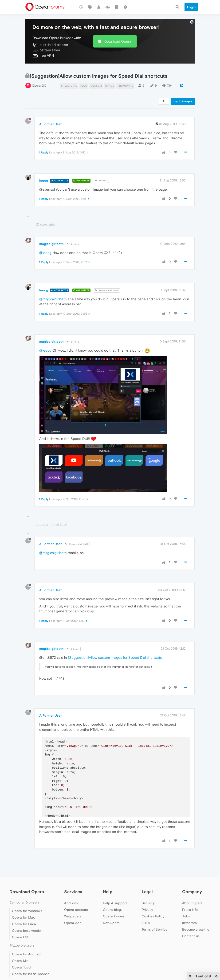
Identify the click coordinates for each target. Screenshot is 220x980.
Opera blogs (113, 910)
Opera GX (39, 86)
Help (108, 892)
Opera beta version (27, 931)
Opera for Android (26, 954)
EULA (146, 923)
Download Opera (118, 41)
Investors (189, 923)
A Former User (50, 124)
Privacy (147, 910)
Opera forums (114, 916)
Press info (190, 910)
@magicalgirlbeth (107, 290)
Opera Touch (22, 967)
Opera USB (21, 937)
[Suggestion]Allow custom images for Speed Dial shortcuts (115, 657)
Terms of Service (155, 929)
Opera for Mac (24, 917)
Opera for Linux (24, 924)
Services (73, 892)
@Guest (101, 181)
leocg (44, 181)
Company (192, 892)
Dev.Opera (111, 923)
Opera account (76, 910)
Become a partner (196, 929)
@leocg (73, 244)
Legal (147, 892)
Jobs (186, 916)
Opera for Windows (27, 911)
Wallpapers (73, 916)
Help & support (115, 903)
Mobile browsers (22, 946)
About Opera (192, 903)
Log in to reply (183, 101)
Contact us (191, 936)
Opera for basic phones (31, 974)
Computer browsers (24, 902)
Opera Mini (21, 961)
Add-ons (71, 903)
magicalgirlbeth (51, 244)
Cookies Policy (153, 916)
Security (148, 903)
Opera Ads (73, 923)
